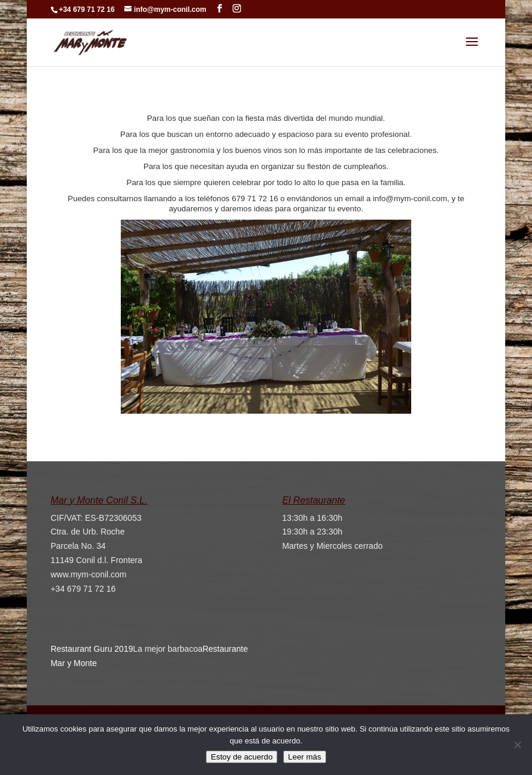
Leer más (305, 757)
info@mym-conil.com (410, 199)
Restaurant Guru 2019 (92, 649)
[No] (517, 745)
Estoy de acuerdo (242, 757)
